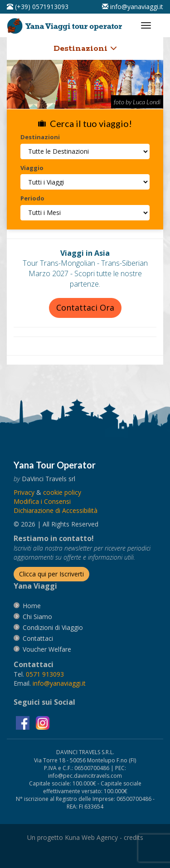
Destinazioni (85, 49)
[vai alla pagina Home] (66, 24)
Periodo (32, 198)
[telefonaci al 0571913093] (38, 7)
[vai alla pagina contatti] (38, 638)
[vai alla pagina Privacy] (24, 492)
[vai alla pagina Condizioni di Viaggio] (53, 627)
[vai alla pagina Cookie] (62, 492)
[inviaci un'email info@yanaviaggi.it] (133, 7)
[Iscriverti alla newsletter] (51, 574)
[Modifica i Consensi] (42, 501)
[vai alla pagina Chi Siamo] (37, 617)
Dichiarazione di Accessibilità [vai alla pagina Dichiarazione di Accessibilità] (56, 510)
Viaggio (32, 168)
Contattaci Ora (85, 307)
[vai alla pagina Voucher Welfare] (47, 649)
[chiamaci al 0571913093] (45, 674)
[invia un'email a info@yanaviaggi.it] (59, 683)
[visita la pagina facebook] (24, 722)
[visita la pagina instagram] (43, 722)
